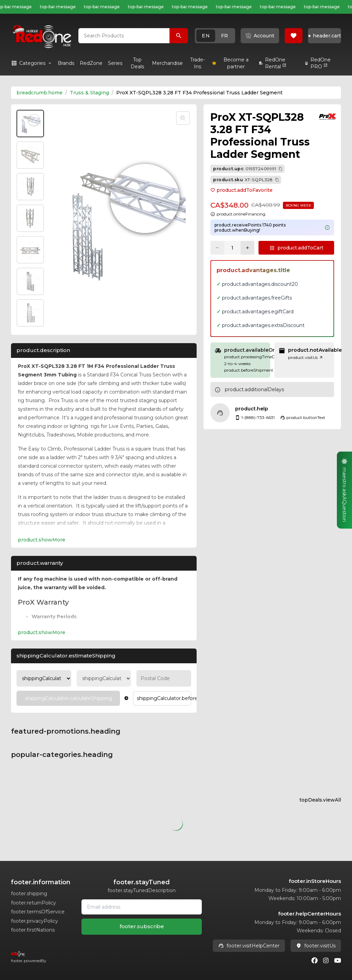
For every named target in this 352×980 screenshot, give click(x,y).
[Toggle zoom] (183, 118)
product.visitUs (306, 357)
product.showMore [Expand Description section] (42, 540)
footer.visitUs (316, 946)
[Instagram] (326, 960)
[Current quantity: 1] (232, 248)
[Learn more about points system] (327, 227)
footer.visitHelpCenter (249, 946)
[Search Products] (179, 36)
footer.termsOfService (38, 912)
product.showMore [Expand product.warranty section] (42, 632)
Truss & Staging (89, 93)
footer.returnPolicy (34, 903)
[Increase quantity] (247, 248)
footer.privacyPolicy (35, 921)
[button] (215, 36)
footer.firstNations (33, 930)
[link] (66, 63)
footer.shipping (29, 894)
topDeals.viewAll (320, 800)
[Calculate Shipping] (68, 698)
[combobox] (124, 36)
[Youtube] (338, 960)
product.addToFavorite (241, 190)
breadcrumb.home (40, 93)
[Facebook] (315, 960)
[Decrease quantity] (217, 248)
